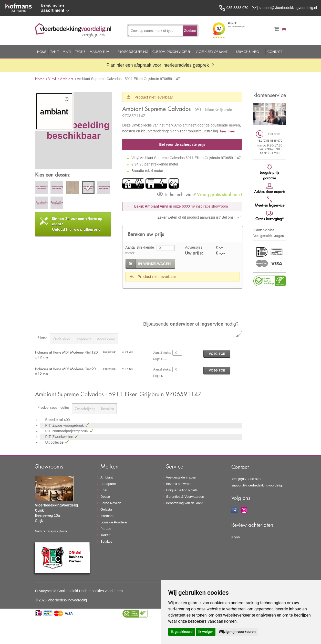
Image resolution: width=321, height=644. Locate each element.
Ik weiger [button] (206, 632)
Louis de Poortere (114, 522)
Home (42, 52)
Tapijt (55, 52)
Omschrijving (85, 409)
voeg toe (217, 354)
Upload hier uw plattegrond (77, 224)
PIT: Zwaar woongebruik (65, 425)
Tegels (80, 52)
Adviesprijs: (194, 247)
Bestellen (107, 409)
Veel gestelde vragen (269, 236)
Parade (106, 529)
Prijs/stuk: (110, 352)
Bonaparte (108, 484)
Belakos (106, 541)
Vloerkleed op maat (212, 52)
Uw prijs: (194, 253)
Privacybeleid (46, 591)
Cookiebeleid (68, 591)
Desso (105, 497)
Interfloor (107, 516)
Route (64, 531)
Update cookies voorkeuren (101, 591)
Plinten (43, 338)
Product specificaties (54, 407)
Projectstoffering (133, 52)
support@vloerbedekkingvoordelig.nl (258, 485)
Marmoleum (100, 52)
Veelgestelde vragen (181, 477)
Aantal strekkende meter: (140, 250)
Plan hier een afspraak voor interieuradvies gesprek (160, 65)
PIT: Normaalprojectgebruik (68, 431)
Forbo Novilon (111, 503)
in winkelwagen (154, 264)
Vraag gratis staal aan (198, 194)
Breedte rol (55, 420)
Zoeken (190, 31)
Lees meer (228, 131)
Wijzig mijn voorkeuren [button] (237, 632)
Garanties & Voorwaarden (185, 497)
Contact (275, 52)
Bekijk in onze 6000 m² (181, 206)
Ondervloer (61, 339)
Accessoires (106, 339)
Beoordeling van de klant (184, 503)
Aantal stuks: (162, 353)
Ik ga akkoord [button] (182, 632)
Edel (104, 490)
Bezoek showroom (180, 484)
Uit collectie (55, 442)
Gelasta (106, 509)
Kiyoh (236, 537)
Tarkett (105, 535)
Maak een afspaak (47, 531)
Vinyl (67, 52)
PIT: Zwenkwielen (60, 437)
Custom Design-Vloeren (172, 52)
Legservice (84, 339)
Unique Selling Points (182, 490)
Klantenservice (264, 230)
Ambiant (66, 79)
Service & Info (247, 52)
